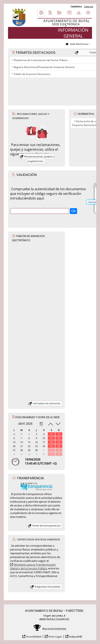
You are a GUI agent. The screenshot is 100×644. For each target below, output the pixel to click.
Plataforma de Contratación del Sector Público (40, 60)
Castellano (76, 6)
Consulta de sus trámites (59, 13)
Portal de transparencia (46, 526)
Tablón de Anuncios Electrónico (32, 74)
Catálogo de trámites (50, 13)
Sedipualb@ (75, 637)
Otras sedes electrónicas (88, 13)
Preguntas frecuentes (48, 587)
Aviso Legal (55, 637)
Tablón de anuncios (69, 13)
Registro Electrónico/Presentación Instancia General (44, 67)
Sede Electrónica (79, 44)
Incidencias (79, 13)
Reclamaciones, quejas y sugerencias (39, 159)
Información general (41, 13)
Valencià (89, 6)
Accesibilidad (33, 637)
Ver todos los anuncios (47, 403)
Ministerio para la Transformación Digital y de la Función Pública (33, 566)
